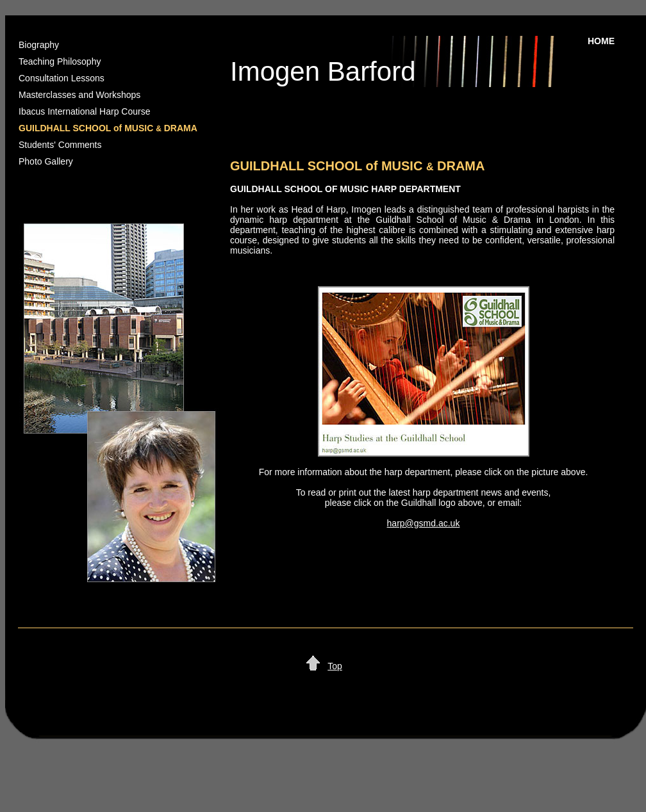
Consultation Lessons (62, 78)
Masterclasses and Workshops (79, 95)
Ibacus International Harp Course (84, 111)
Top (335, 666)
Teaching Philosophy (60, 61)
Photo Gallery (46, 161)
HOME (601, 41)
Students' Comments (60, 145)
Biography (39, 45)
